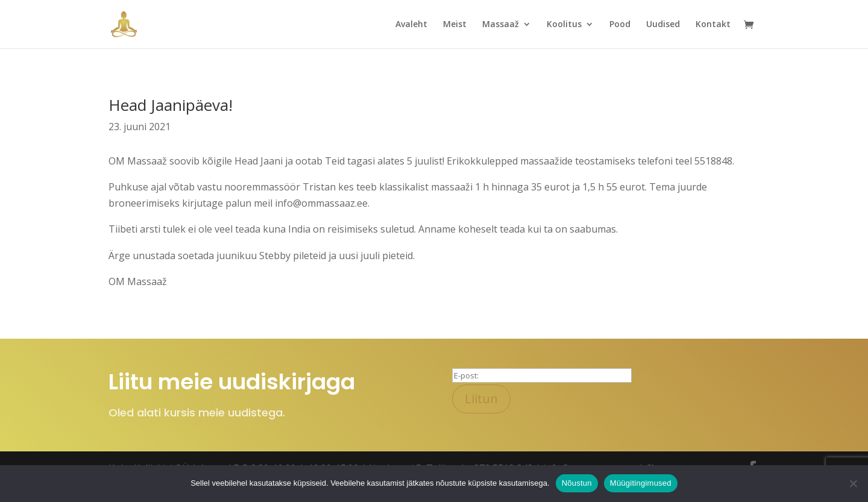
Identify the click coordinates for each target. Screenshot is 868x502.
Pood (620, 25)
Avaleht (411, 25)
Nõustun (577, 483)
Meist (455, 25)
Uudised (663, 25)
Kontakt (713, 25)
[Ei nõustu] (853, 483)
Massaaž (501, 25)
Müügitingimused (641, 483)
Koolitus (564, 25)
